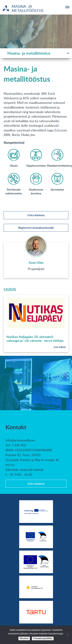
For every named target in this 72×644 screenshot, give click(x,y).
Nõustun (24, 638)
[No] (67, 635)
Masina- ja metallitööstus (29, 53)
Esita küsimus (36, 215)
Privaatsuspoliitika (43, 638)
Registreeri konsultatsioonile (36, 228)
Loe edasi (60, 347)
